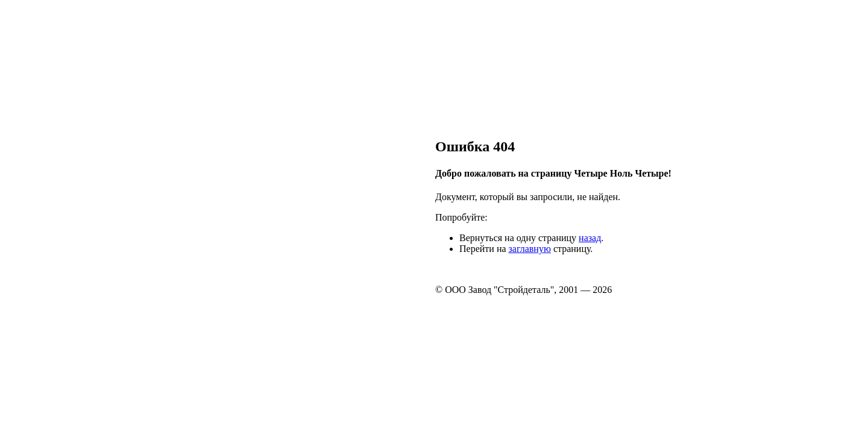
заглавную (530, 249)
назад (590, 238)
